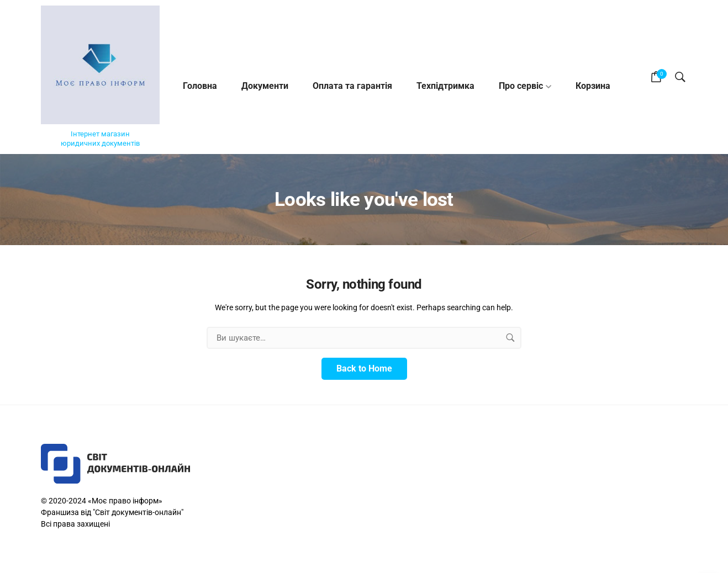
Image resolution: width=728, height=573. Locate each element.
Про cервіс (521, 86)
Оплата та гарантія (352, 86)
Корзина (593, 86)
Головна (200, 86)
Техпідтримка (445, 86)
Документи (265, 86)
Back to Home (364, 368)
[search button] (510, 338)
